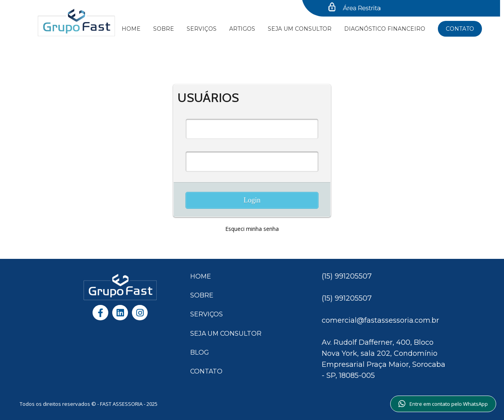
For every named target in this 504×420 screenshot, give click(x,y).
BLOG (200, 352)
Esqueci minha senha (252, 229)
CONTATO (206, 371)
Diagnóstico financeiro (385, 29)
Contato (460, 29)
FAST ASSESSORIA (122, 404)
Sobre (164, 29)
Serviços (202, 29)
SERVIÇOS (207, 314)
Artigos (242, 29)
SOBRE (202, 295)
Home (131, 29)
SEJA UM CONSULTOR (300, 29)
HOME (201, 276)
